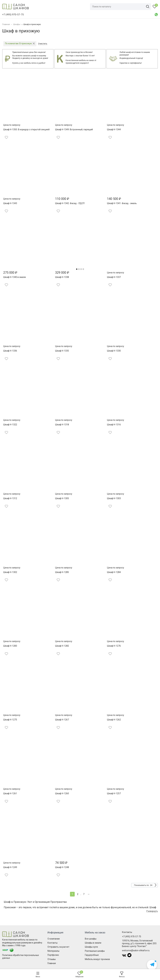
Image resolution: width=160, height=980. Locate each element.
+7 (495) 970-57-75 (132, 937)
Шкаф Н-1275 (10, 720)
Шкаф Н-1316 (114, 425)
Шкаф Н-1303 (114, 498)
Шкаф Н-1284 (114, 572)
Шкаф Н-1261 (10, 793)
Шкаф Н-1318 (62, 425)
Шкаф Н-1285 (62, 572)
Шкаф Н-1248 (62, 867)
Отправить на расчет (58, 947)
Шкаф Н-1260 (62, 793)
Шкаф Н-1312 (10, 498)
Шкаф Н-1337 (114, 277)
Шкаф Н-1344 (114, 129)
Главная (52, 963)
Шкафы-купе (91, 947)
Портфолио (53, 955)
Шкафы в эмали (93, 943)
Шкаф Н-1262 (114, 720)
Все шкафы (91, 939)
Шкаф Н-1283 (10, 646)
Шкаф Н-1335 (62, 351)
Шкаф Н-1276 (114, 646)
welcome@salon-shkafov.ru (136, 950)
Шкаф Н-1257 (114, 793)
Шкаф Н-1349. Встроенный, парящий (74, 129)
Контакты (52, 943)
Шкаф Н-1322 (10, 425)
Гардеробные (92, 955)
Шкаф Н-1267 (62, 720)
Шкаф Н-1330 (114, 351)
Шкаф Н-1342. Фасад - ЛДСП (70, 203)
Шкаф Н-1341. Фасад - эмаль (122, 203)
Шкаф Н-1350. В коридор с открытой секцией (26, 129)
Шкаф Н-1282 (62, 646)
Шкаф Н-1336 (10, 351)
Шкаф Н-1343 (10, 203)
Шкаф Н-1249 (10, 867)
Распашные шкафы (95, 951)
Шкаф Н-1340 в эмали (15, 277)
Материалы (53, 951)
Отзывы (52, 959)
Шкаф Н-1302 (10, 572)
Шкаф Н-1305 (62, 498)
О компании (54, 939)
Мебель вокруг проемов (97, 959)
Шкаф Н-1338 (62, 277)
